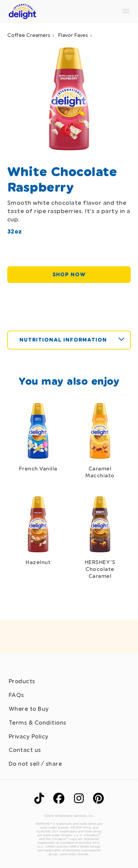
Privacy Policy (29, 737)
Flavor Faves (73, 35)
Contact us (25, 750)
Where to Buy (29, 709)
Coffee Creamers (29, 35)
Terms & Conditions (38, 723)
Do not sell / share (35, 764)
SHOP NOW (69, 275)
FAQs (16, 695)
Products (22, 681)
